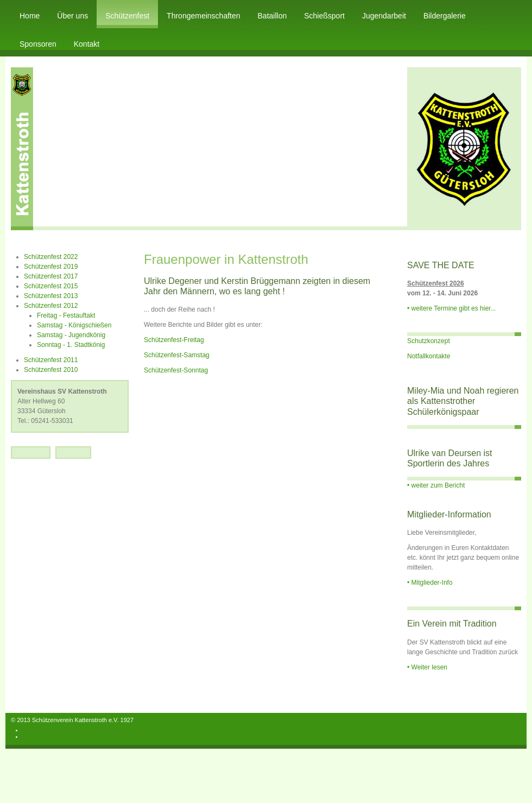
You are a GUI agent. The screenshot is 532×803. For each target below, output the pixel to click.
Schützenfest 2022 (51, 257)
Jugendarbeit (384, 16)
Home (30, 16)
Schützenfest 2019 (51, 267)
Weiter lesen (429, 667)
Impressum (37, 730)
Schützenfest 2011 (51, 360)
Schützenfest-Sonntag (176, 370)
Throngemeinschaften (203, 16)
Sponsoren (38, 44)
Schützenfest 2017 (51, 276)
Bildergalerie (445, 16)
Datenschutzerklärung (52, 736)
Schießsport (324, 16)
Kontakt (87, 44)
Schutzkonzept (429, 341)
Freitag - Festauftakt (66, 315)
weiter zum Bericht (438, 485)
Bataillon (273, 16)
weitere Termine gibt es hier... (454, 308)
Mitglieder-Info (432, 583)
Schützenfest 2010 (51, 370)
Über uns (72, 16)
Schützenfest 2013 (51, 296)
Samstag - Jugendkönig (71, 335)
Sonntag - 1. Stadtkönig (71, 345)
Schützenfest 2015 (51, 286)
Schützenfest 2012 (51, 306)
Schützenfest (127, 16)
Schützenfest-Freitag (174, 340)
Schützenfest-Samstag (177, 355)
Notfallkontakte (429, 356)
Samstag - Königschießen (74, 325)
